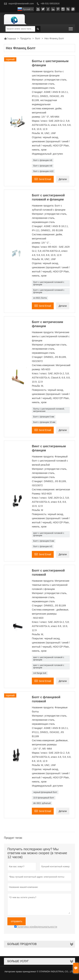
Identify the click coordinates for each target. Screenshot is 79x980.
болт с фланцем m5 (43, 546)
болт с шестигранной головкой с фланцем (49, 283)
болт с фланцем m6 (43, 160)
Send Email (43, 179)
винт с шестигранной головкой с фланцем (49, 534)
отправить (17, 921)
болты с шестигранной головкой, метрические (49, 410)
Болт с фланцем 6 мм (44, 417)
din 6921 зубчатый (42, 803)
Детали (63, 179)
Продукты (25, 38)
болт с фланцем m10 (43, 171)
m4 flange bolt (40, 673)
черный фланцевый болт (45, 792)
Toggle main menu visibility (71, 28)
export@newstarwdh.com (21, 4)
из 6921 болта (40, 298)
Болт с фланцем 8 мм (44, 541)
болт (38, 38)
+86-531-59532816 (50, 4)
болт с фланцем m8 (43, 166)
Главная (10, 39)
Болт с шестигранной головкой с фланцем (49, 291)
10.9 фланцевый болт (44, 798)
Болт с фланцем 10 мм (44, 422)
